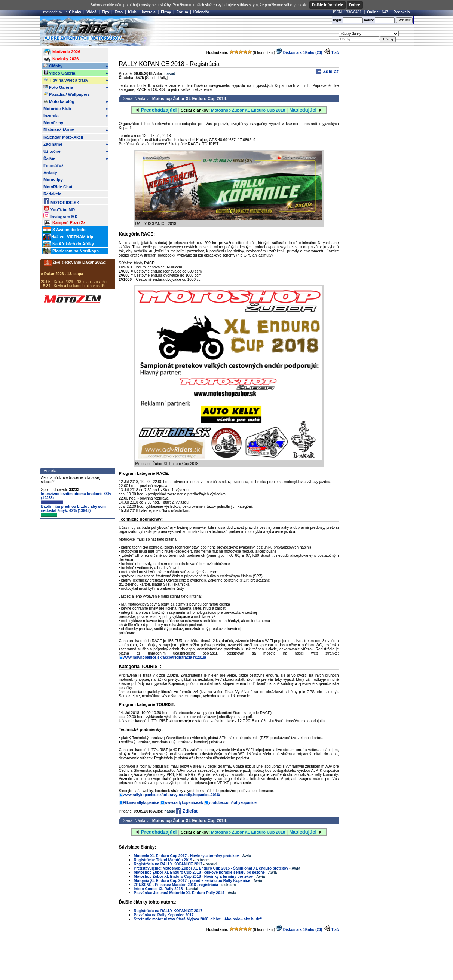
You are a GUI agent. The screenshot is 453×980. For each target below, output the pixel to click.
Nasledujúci (303, 110)
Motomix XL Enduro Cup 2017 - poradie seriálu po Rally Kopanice (192, 881)
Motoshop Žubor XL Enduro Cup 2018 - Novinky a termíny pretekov (194, 876)
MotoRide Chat (58, 187)
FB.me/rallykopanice (141, 803)
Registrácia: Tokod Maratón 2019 (163, 860)
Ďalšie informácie (327, 5)
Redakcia (402, 12)
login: (338, 20)
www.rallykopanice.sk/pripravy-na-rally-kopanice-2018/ (172, 795)
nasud (170, 74)
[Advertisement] (238, 31)
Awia (246, 856)
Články (75, 12)
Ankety (50, 173)
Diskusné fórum (76, 130)
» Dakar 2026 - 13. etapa (62, 274)
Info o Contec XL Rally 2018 (158, 889)
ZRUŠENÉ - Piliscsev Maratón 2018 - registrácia (176, 885)
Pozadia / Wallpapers (67, 94)
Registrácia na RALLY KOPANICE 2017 (168, 864)
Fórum (182, 12)
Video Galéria (76, 73)
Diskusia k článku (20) (299, 53)
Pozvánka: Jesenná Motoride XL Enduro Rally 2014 (179, 893)
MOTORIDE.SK (61, 201)
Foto (119, 12)
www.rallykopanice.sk (184, 803)
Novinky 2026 (61, 59)
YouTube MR (59, 208)
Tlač (335, 53)
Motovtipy (53, 180)
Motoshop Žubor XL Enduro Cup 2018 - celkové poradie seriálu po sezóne (199, 872)
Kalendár (201, 12)
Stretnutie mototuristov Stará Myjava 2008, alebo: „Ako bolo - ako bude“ (198, 919)
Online (373, 12)
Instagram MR (61, 216)
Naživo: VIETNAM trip (68, 237)
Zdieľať (330, 72)
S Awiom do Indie (65, 230)
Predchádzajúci (159, 110)
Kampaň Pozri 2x (65, 223)
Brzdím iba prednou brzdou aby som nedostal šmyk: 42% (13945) (74, 511)
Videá (91, 12)
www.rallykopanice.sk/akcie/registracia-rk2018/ (165, 657)
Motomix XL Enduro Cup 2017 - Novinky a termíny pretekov (186, 856)
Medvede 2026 (62, 52)
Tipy (105, 12)
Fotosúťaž (53, 166)
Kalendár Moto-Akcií (63, 137)
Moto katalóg (76, 101)
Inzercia (149, 12)
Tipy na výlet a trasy (76, 80)
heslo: (369, 20)
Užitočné (76, 151)
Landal (192, 889)
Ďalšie (76, 158)
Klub (132, 12)
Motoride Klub (76, 109)
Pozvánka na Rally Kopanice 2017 (164, 915)
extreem (202, 860)
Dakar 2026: (94, 262)
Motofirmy (53, 123)
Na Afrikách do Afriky (69, 244)
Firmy (166, 12)
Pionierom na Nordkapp (71, 251)
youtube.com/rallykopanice (232, 803)
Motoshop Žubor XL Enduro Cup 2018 (189, 98)
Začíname (76, 144)
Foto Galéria (76, 87)
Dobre (355, 5)
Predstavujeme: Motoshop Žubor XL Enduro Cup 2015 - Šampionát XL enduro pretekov (211, 868)
